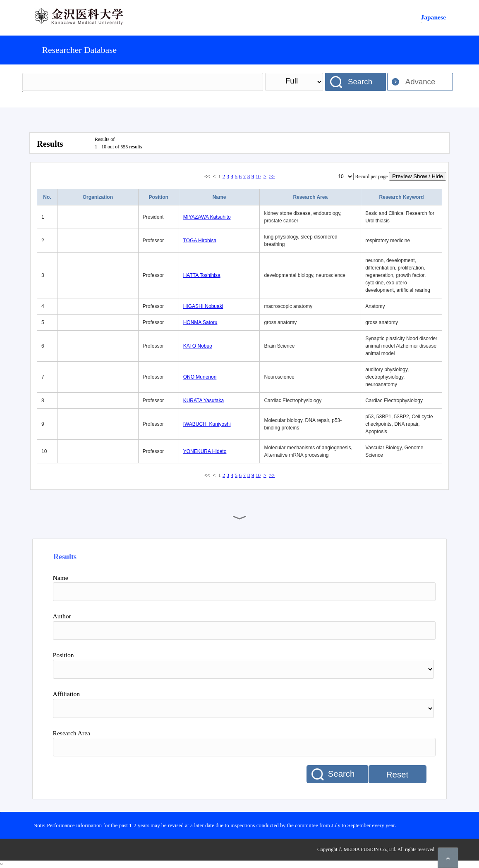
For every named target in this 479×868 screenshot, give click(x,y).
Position (159, 197)
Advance (420, 82)
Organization (98, 197)
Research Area (310, 197)
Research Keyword (402, 197)
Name (219, 197)
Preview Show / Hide (418, 176)
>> (272, 176)
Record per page (371, 176)
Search (360, 82)
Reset (397, 775)
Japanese (433, 17)
